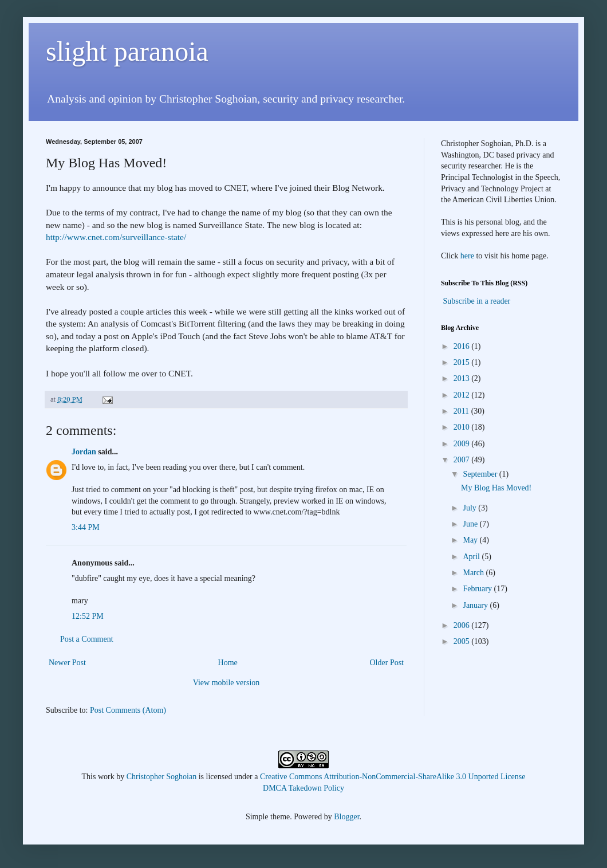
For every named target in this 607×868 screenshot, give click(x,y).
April (472, 557)
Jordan (84, 452)
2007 (463, 460)
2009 (463, 444)
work (106, 777)
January (476, 605)
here (467, 256)
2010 (463, 427)
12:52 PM (88, 616)
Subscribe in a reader (477, 301)
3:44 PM (86, 527)
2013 (463, 378)
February (478, 589)
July (470, 508)
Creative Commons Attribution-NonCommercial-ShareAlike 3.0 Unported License (393, 777)
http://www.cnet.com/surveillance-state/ (116, 237)
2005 (463, 641)
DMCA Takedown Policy (303, 788)
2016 (463, 346)
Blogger (346, 817)
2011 (462, 411)
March (474, 573)
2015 (463, 362)
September (481, 474)
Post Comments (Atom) (128, 710)
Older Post (387, 663)
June (471, 524)
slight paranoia (127, 51)
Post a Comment (87, 639)
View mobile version (226, 683)
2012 (463, 395)
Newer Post (67, 663)
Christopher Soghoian (162, 777)
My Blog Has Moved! (496, 488)
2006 (463, 625)
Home (228, 663)
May (471, 540)
